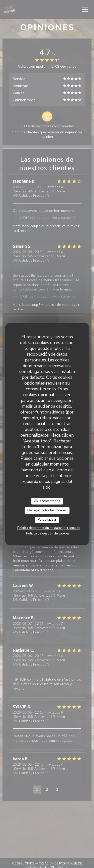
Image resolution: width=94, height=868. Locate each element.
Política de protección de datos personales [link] (49, 528)
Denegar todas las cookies (47, 510)
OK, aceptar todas (47, 501)
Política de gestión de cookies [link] (48, 533)
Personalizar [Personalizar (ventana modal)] (47, 520)
